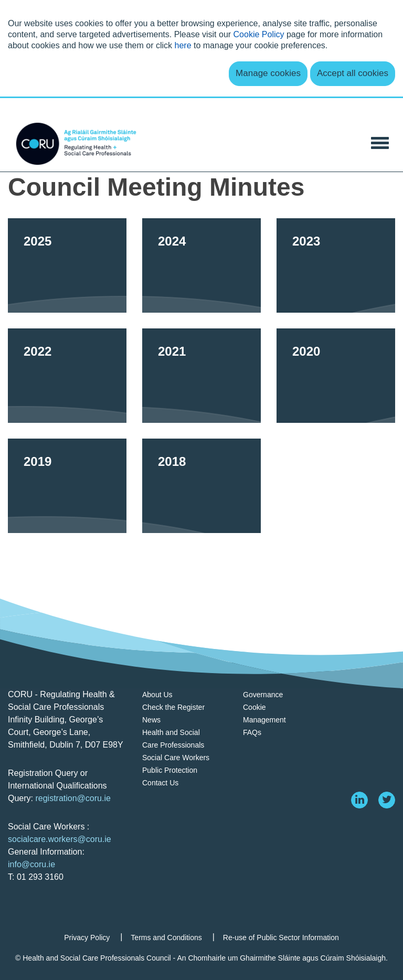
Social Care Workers (176, 758)
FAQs (252, 732)
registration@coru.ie (73, 798)
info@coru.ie (31, 864)
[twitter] (387, 800)
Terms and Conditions (166, 938)
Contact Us (160, 783)
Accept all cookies (353, 73)
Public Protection (170, 770)
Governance (263, 695)
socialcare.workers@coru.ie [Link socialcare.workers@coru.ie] (60, 839)
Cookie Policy (259, 34)
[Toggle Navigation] (380, 142)
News (151, 720)
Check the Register (173, 707)
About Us (157, 695)
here (183, 45)
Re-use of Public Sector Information (281, 938)
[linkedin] (359, 800)
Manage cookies (268, 73)
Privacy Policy (87, 938)
